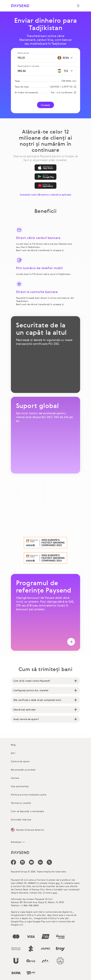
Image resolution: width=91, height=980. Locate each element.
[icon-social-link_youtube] (31, 862)
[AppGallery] (45, 186)
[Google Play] (45, 177)
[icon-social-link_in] (22, 862)
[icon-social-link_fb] (13, 862)
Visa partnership (20, 786)
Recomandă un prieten (23, 770)
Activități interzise (21, 820)
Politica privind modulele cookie (29, 795)
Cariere (15, 778)
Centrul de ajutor (20, 761)
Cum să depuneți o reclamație (27, 811)
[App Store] (45, 168)
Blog (13, 745)
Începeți (45, 105)
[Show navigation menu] (78, 6)
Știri (13, 753)
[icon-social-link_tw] (49, 862)
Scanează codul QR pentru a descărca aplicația (45, 195)
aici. (58, 883)
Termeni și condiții (21, 803)
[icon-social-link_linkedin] (40, 862)
